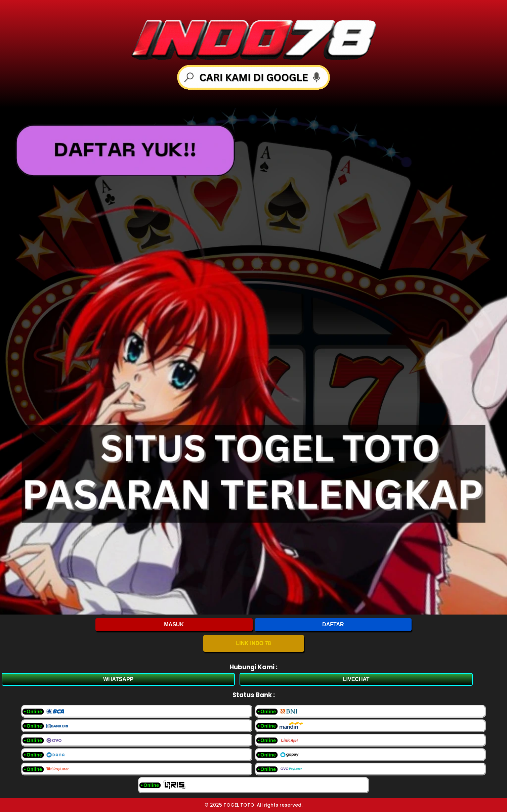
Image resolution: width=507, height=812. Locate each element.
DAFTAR (333, 624)
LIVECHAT (356, 679)
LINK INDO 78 (254, 643)
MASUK (174, 624)
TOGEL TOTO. (239, 805)
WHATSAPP (118, 679)
